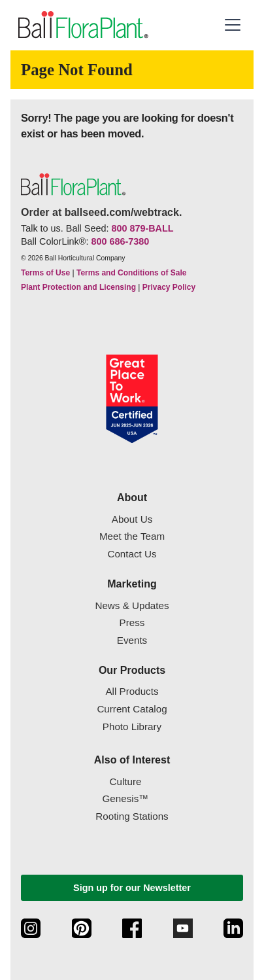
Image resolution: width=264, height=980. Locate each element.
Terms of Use (45, 273)
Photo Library (132, 726)
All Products (132, 691)
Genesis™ (126, 798)
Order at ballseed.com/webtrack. (101, 212)
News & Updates (132, 605)
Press (132, 622)
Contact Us (132, 554)
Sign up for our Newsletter (132, 888)
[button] (233, 25)
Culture (126, 781)
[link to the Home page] (82, 25)
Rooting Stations (132, 816)
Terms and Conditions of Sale (131, 273)
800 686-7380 (120, 241)
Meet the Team (132, 536)
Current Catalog (132, 709)
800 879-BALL (142, 228)
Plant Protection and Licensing (78, 287)
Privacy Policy (169, 287)
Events (132, 640)
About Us (132, 519)
